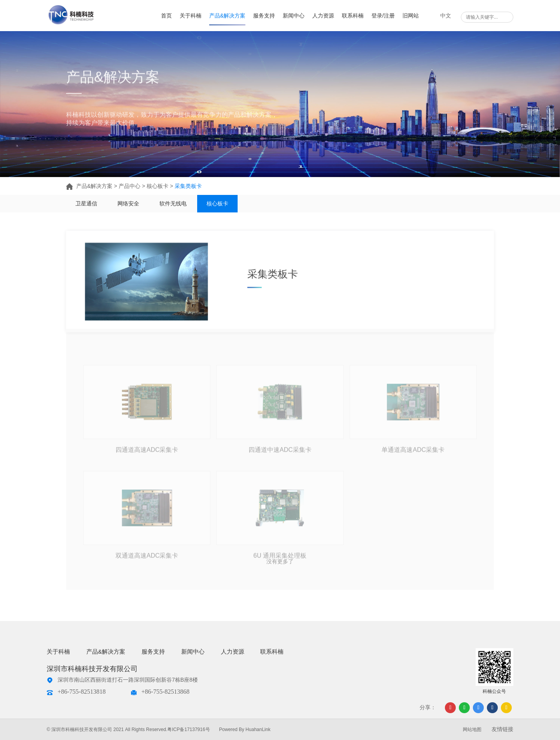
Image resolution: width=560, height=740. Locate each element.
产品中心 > (133, 186)
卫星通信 (86, 203)
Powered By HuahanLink (245, 729)
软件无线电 (173, 203)
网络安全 (128, 203)
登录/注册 (383, 16)
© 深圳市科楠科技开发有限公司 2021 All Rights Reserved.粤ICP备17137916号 (128, 729)
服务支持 (264, 16)
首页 (166, 16)
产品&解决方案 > (92, 186)
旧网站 (411, 16)
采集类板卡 (188, 186)
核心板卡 (218, 203)
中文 (446, 16)
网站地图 (472, 729)
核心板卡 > (161, 186)
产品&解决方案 (227, 16)
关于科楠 (191, 16)
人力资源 (323, 16)
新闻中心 (294, 16)
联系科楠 (353, 16)
